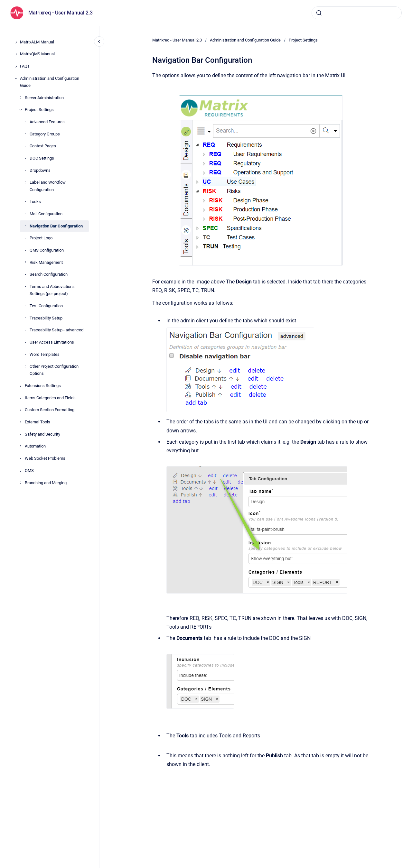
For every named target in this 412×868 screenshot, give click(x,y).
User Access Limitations (52, 342)
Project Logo (41, 238)
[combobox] (357, 13)
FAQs (25, 66)
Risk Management (46, 262)
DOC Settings (42, 158)
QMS (29, 471)
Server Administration (44, 98)
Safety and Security (42, 434)
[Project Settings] (21, 110)
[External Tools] (21, 422)
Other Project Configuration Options (54, 370)
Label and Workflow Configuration (48, 186)
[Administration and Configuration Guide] (16, 78)
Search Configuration (49, 274)
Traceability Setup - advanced (56, 330)
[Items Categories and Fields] (21, 398)
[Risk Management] (25, 262)
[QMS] (21, 471)
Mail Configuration (46, 214)
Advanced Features (47, 122)
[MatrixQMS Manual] (16, 54)
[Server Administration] (21, 97)
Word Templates (45, 354)
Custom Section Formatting (50, 410)
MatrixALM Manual (37, 42)
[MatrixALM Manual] (16, 42)
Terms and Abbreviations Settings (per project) (52, 290)
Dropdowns (40, 170)
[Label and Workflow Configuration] (25, 182)
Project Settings (39, 110)
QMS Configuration (47, 250)
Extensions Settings (43, 386)
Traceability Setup (46, 318)
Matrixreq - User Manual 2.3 (61, 13)
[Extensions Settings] (21, 386)
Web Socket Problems (45, 458)
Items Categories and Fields (50, 398)
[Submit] (319, 13)
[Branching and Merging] (21, 483)
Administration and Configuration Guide (50, 82)
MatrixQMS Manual (37, 54)
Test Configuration (46, 306)
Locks (35, 202)
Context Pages (43, 146)
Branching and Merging (46, 483)
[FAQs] (16, 66)
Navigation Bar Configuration (56, 226)
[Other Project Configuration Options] (25, 366)
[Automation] (21, 446)
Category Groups (45, 134)
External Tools (37, 422)
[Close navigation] (99, 42)
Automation (35, 446)
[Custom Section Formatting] (21, 410)
